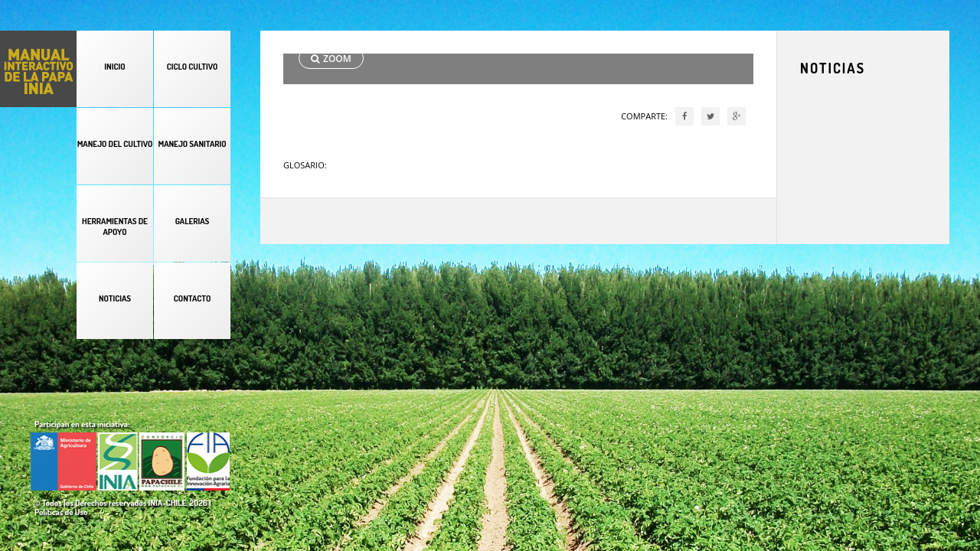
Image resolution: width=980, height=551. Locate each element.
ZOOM (331, 59)
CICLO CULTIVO (193, 67)
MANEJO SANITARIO (192, 144)
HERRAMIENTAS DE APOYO (115, 227)
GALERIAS (193, 221)
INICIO (114, 67)
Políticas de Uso (61, 512)
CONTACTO (192, 298)
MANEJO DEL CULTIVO (115, 144)
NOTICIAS (115, 298)
